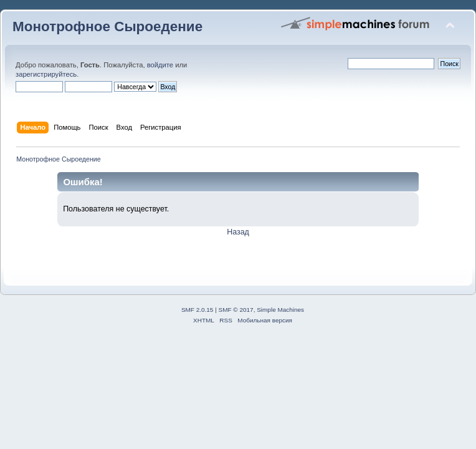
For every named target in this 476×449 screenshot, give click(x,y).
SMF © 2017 (236, 310)
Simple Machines (280, 310)
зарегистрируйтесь (46, 74)
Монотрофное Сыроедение (107, 27)
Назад (238, 232)
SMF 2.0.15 (198, 310)
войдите (160, 65)
